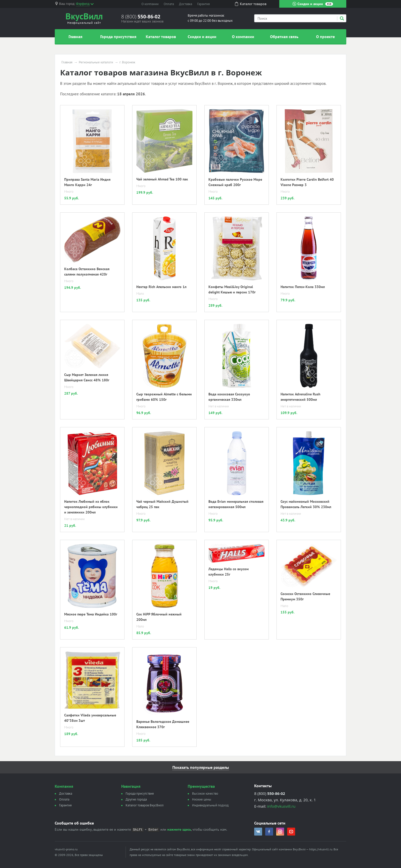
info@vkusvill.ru (281, 806)
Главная (75, 37)
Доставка (186, 4)
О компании (150, 4)
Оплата (169, 4)
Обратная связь (284, 37)
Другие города (136, 799)
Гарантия (203, 4)
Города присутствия (118, 37)
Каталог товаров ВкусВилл (145, 805)
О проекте (325, 37)
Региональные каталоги (96, 62)
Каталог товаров (161, 37)
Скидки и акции (313, 4)
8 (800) (141, 17)
